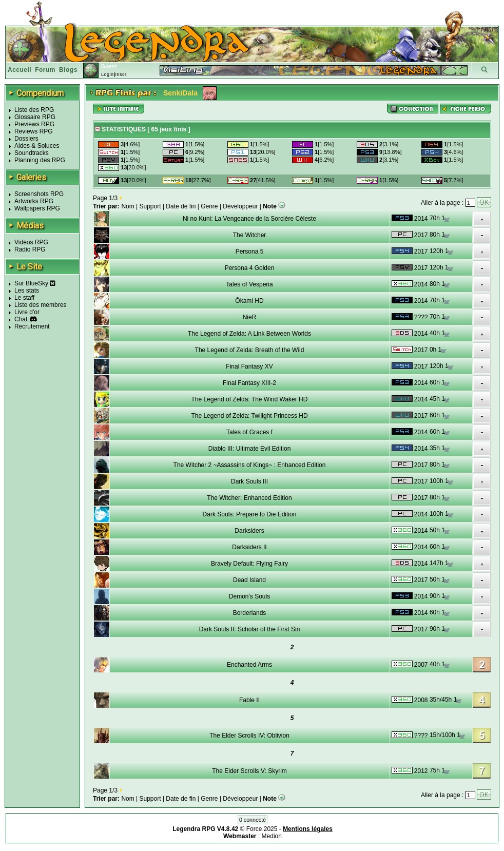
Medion (272, 836)
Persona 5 (250, 252)
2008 (421, 700)
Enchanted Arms (249, 665)
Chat (21, 319)
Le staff (24, 298)
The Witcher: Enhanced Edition (249, 498)
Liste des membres (40, 305)
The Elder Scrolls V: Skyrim (249, 771)
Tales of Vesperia (249, 284)
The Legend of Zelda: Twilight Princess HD (249, 416)
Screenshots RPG (39, 194)
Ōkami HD (249, 301)
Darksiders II (249, 547)
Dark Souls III (249, 481)
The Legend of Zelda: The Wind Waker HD (250, 399)
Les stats (27, 291)
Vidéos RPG (31, 242)
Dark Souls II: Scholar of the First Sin (250, 629)
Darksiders (249, 531)
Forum (45, 70)
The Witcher (250, 235)
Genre (209, 206)
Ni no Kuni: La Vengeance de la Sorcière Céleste (249, 219)
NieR (250, 317)
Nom (128, 206)
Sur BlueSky (35, 283)
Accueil (20, 70)
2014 (421, 219)
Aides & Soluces (37, 146)
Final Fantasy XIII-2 (249, 383)
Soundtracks (32, 153)
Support (150, 206)
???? (421, 317)
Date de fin (181, 206)
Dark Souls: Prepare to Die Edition (250, 514)
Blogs (68, 70)
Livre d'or (27, 312)
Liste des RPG (34, 110)
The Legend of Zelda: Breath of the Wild (250, 350)
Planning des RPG (40, 160)
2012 (421, 771)
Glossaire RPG (35, 117)
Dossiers (26, 139)
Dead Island (249, 580)
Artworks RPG (34, 201)
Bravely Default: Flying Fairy (249, 564)
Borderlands (250, 613)
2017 (421, 235)
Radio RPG (30, 249)
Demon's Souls (249, 596)
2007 (421, 665)
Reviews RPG (34, 131)
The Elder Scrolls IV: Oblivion (249, 736)
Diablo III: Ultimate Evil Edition (250, 449)
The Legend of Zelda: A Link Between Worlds (249, 334)
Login (108, 74)
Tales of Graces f (249, 432)
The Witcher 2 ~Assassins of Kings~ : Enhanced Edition (250, 465)
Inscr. (121, 74)
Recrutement (32, 326)
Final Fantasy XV (249, 366)
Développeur (240, 206)
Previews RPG (34, 124)
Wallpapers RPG (37, 208)
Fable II (249, 700)
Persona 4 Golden (250, 268)
